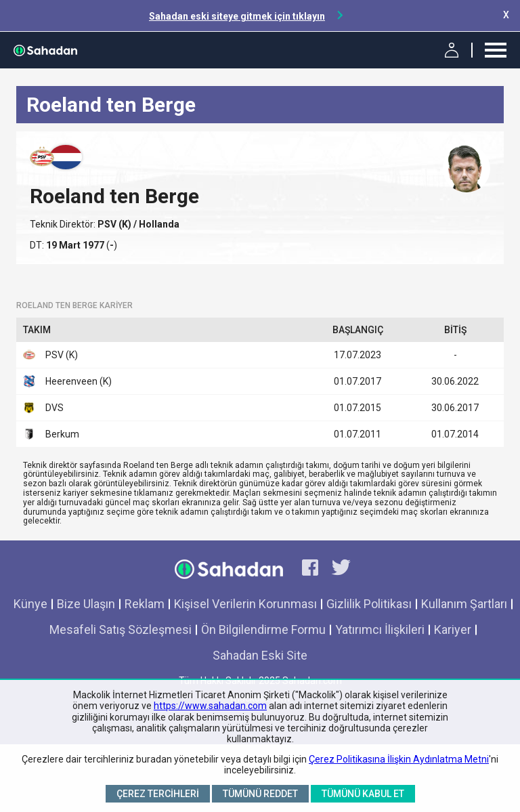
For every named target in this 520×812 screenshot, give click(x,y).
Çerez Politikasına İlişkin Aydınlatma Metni (399, 759)
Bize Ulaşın (86, 604)
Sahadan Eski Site (260, 655)
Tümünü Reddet (260, 794)
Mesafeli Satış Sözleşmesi (121, 629)
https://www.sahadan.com (210, 706)
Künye (30, 604)
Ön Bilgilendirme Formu (263, 629)
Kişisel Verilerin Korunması (245, 604)
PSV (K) (115, 224)
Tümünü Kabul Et (363, 794)
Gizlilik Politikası (369, 604)
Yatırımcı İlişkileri (380, 629)
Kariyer (453, 629)
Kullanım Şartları (464, 604)
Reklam (145, 604)
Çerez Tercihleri (158, 794)
